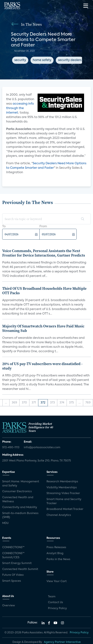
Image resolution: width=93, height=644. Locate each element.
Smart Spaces (12, 581)
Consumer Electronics (17, 491)
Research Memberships (62, 482)
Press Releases (56, 547)
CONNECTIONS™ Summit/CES (13, 555)
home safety (42, 60)
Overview (9, 606)
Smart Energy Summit (17, 563)
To (4, 227)
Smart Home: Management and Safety (21, 484)
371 (34, 403)
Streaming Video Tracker (63, 493)
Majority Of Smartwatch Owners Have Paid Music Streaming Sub (43, 328)
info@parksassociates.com (42, 447)
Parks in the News (58, 559)
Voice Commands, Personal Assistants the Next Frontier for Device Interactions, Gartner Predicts (44, 253)
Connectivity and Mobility (20, 507)
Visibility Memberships (62, 488)
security (20, 60)
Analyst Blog (55, 553)
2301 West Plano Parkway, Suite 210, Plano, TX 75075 (37, 461)
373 (52, 403)
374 (62, 403)
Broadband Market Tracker (65, 509)
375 (71, 403)
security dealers (70, 60)
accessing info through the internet (20, 108)
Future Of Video (13, 575)
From (43, 227)
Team (52, 597)
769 (88, 403)
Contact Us (56, 602)
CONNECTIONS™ (13, 547)
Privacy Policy (57, 608)
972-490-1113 (11, 447)
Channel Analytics (59, 515)
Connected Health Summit (20, 569)
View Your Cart (57, 581)
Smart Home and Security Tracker (64, 501)
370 (24, 403)
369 (14, 403)
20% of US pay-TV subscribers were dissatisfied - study (42, 366)
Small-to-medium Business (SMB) (20, 515)
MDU (5, 523)
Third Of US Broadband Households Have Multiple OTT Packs (44, 291)
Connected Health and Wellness (18, 500)
